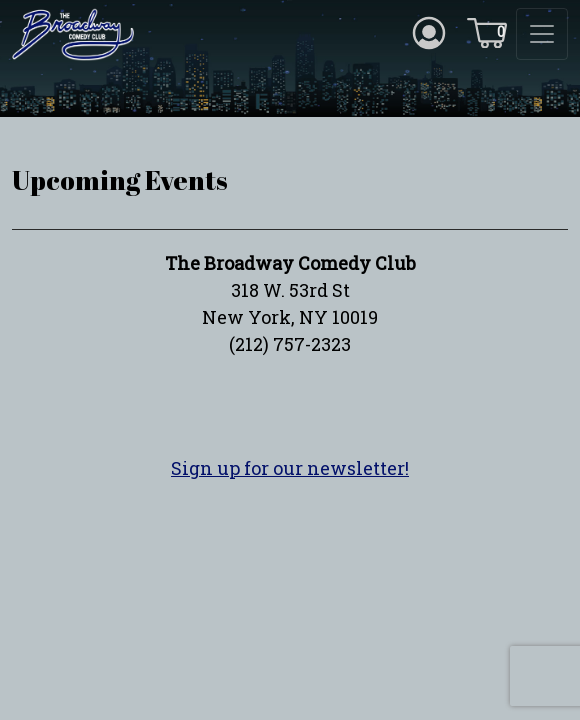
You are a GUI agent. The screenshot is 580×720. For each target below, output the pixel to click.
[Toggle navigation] (542, 34)
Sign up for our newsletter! (290, 468)
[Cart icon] (487, 31)
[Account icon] (429, 31)
